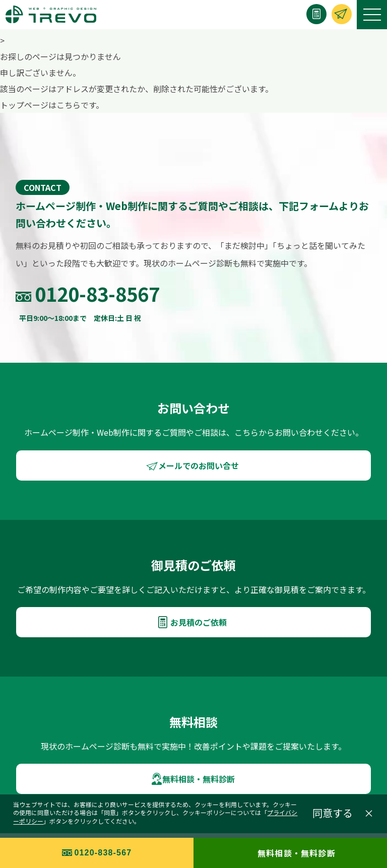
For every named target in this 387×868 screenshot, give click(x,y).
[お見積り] (316, 14)
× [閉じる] (369, 813)
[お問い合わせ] (342, 14)
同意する (333, 813)
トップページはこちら (40, 105)
